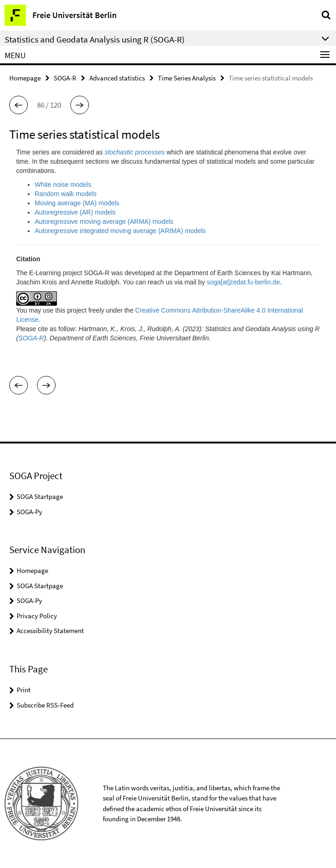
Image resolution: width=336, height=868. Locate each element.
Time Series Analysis (187, 78)
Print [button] (24, 690)
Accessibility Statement (50, 631)
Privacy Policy (37, 616)
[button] (19, 105)
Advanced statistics (117, 78)
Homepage (25, 78)
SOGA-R (65, 78)
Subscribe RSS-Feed (45, 705)
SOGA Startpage (40, 496)
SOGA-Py (29, 512)
